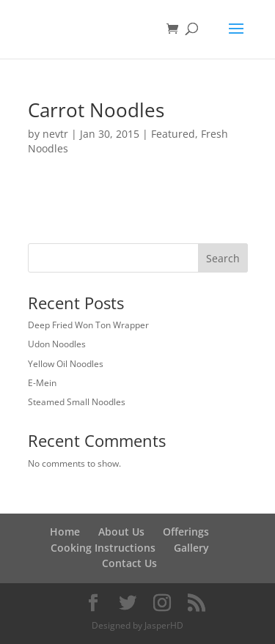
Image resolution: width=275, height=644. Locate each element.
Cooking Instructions (103, 548)
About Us (121, 532)
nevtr (55, 134)
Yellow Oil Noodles (66, 364)
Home (65, 532)
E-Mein (42, 383)
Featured (173, 134)
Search (223, 258)
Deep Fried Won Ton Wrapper (88, 325)
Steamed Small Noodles (77, 402)
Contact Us (129, 563)
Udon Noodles (57, 344)
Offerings (186, 532)
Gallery (191, 548)
